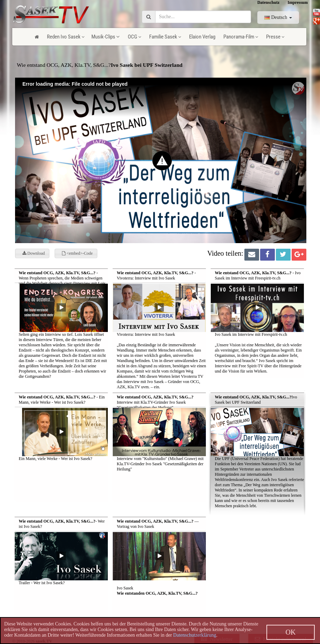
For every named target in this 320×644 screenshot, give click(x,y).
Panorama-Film (241, 37)
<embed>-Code (77, 253)
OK (291, 632)
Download (34, 253)
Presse (275, 37)
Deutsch (278, 17)
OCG (134, 37)
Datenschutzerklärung (195, 635)
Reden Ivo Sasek (66, 37)
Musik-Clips (106, 37)
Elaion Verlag (202, 37)
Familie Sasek (165, 37)
